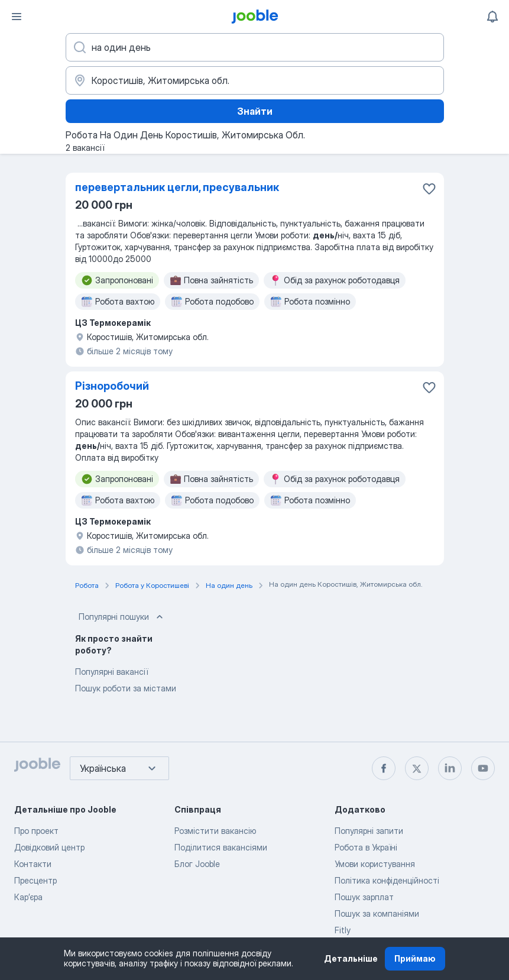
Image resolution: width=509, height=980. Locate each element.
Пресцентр (35, 880)
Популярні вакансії (111, 672)
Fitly (343, 930)
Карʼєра (28, 897)
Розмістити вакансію (215, 831)
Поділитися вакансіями (221, 847)
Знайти (255, 111)
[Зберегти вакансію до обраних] (429, 189)
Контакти (33, 864)
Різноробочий (112, 386)
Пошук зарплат (364, 897)
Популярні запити (369, 831)
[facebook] (384, 768)
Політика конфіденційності (387, 880)
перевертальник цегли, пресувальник (177, 187)
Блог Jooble (197, 864)
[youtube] (483, 768)
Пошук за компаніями (377, 913)
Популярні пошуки (122, 617)
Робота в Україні (366, 847)
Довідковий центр (49, 847)
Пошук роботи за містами (126, 688)
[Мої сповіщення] (492, 17)
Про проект (36, 831)
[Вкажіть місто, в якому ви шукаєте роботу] (255, 80)
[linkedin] (450, 768)
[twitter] (417, 768)
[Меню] (17, 17)
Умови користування (375, 864)
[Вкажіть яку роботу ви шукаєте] (255, 47)
